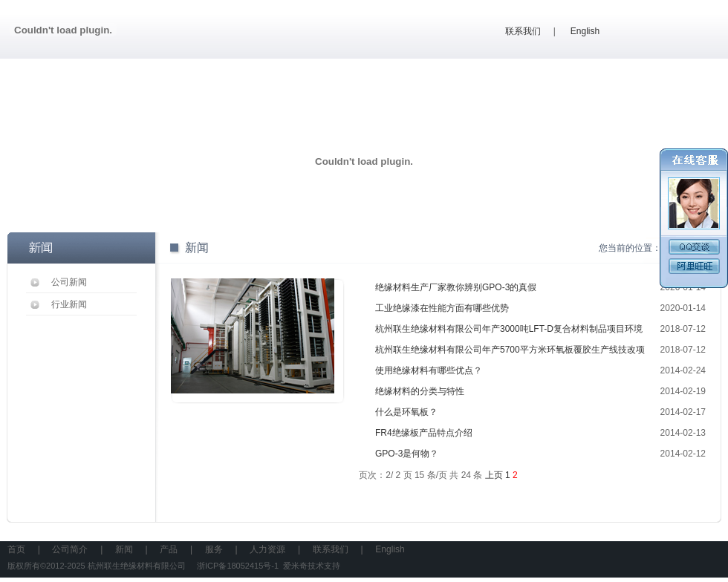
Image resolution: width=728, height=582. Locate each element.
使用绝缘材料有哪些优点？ (429, 370)
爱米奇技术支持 (312, 566)
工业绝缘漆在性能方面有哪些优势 (442, 308)
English (585, 31)
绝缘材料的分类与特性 (420, 391)
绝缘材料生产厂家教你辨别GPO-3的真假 (456, 287)
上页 (494, 475)
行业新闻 (69, 304)
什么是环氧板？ (406, 412)
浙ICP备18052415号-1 (238, 566)
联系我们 (523, 31)
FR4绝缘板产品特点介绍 (424, 433)
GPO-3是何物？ (407, 454)
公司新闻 (69, 282)
